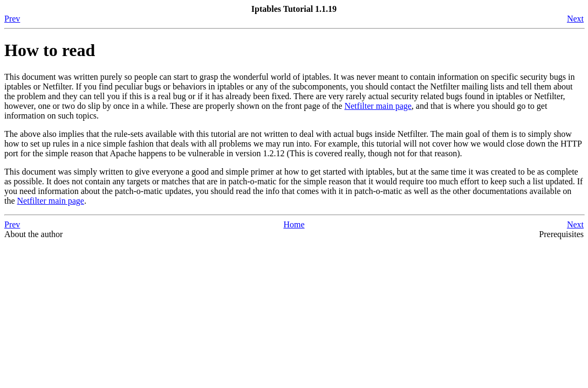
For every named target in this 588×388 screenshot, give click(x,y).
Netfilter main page (378, 106)
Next (575, 19)
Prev (12, 19)
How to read (50, 50)
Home (294, 224)
